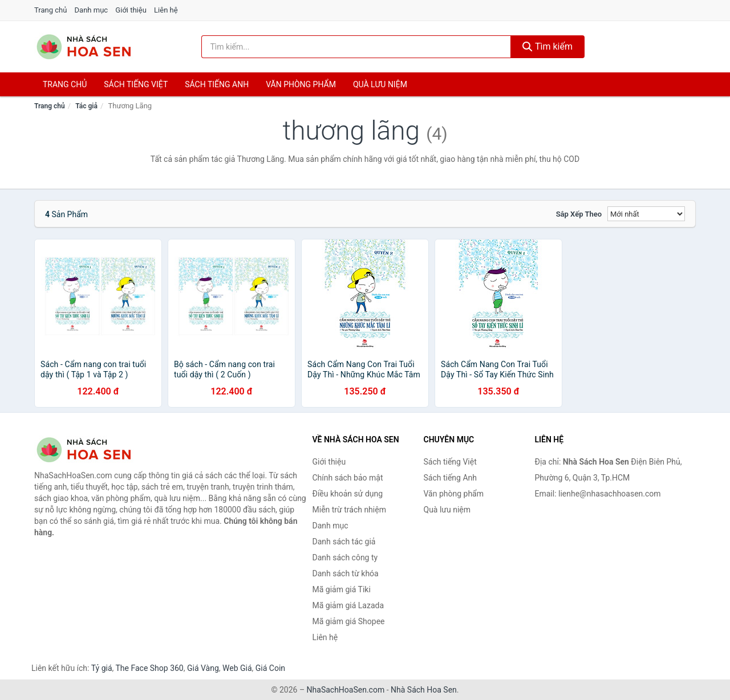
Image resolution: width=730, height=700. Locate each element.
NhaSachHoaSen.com (346, 690)
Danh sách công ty (345, 557)
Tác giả (86, 106)
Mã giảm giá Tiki (342, 589)
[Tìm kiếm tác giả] (356, 47)
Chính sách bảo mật (348, 478)
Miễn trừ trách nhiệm (349, 510)
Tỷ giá (102, 668)
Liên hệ (166, 10)
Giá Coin (270, 668)
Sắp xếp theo (579, 214)
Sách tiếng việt (136, 84)
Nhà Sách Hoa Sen (424, 690)
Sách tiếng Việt (450, 462)
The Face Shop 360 (149, 668)
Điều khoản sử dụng (348, 494)
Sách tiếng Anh (451, 478)
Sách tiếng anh (217, 84)
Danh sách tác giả (344, 542)
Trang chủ (50, 10)
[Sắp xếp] (646, 214)
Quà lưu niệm (380, 84)
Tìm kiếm (547, 46)
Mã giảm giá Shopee (349, 621)
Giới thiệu (131, 10)
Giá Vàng (203, 668)
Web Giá (237, 668)
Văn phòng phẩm (301, 84)
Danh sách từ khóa (346, 573)
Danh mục (92, 10)
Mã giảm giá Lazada (348, 605)
